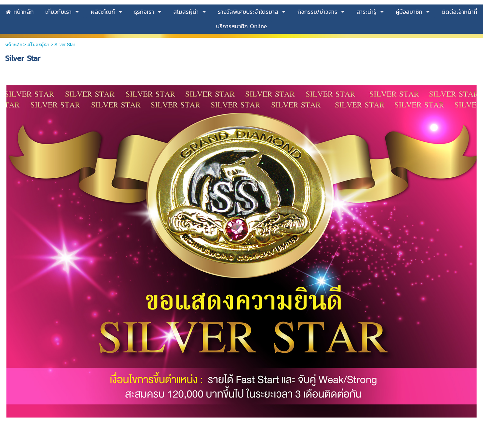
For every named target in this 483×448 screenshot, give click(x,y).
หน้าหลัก (14, 114)
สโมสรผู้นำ (38, 114)
